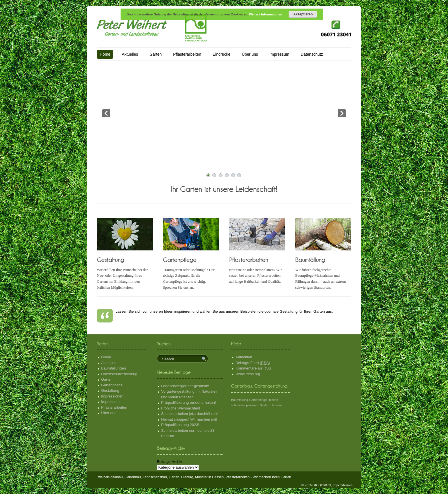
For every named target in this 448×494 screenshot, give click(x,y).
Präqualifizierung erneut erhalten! (189, 402)
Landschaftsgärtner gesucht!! (185, 386)
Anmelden (244, 357)
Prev (106, 113)
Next (342, 113)
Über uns (250, 54)
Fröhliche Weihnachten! (181, 408)
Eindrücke (221, 54)
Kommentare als (253, 368)
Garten (156, 54)
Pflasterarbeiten (187, 54)
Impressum (279, 54)
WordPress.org (248, 374)
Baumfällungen (114, 368)
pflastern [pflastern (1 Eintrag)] (264, 405)
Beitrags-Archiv (169, 462)
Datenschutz (312, 54)
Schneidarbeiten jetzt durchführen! (189, 414)
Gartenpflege (112, 385)
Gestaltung (110, 390)
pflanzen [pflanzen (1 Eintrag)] (252, 405)
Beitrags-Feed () (253, 363)
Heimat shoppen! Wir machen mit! (189, 419)
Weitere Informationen (265, 14)
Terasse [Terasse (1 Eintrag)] (277, 405)
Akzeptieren (303, 14)
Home (105, 54)
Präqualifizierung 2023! (180, 425)
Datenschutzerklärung (119, 374)
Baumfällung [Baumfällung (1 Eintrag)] (240, 400)
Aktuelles (130, 54)
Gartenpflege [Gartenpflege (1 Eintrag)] (258, 400)
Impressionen (112, 396)
